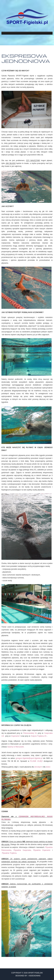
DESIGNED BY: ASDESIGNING (27, 976)
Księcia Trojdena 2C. (39, 736)
